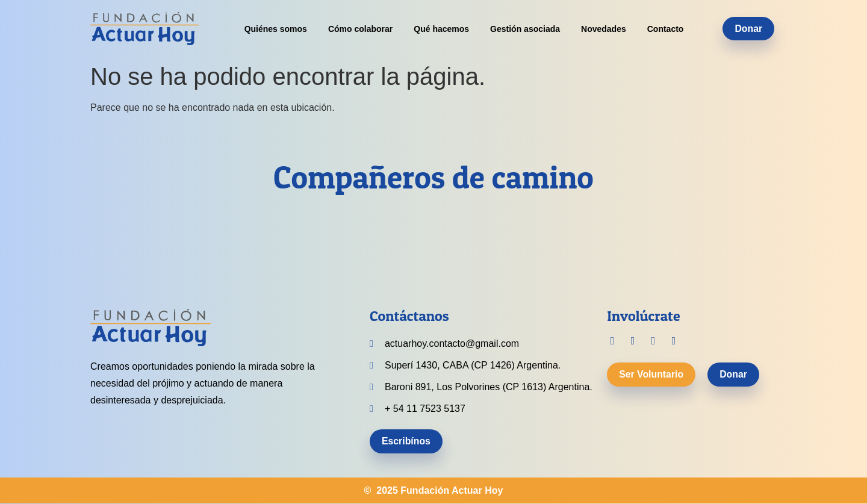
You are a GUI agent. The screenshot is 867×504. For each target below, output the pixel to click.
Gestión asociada (525, 29)
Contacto (666, 29)
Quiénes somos (276, 29)
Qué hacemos (441, 29)
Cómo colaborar (360, 29)
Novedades (604, 29)
